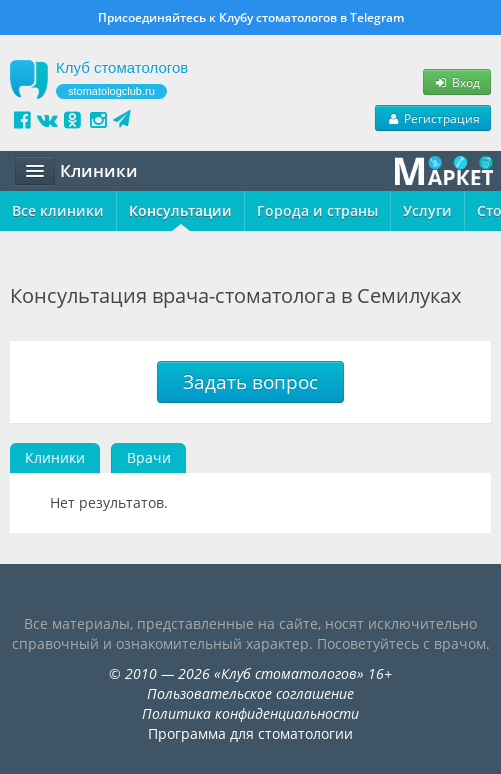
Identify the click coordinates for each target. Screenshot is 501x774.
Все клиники (58, 210)
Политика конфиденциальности (250, 713)
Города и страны (317, 210)
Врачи (149, 457)
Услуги (427, 210)
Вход (457, 82)
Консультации (180, 210)
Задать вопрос (250, 382)
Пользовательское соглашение (250, 693)
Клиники (55, 457)
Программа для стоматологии (250, 733)
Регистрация (433, 118)
